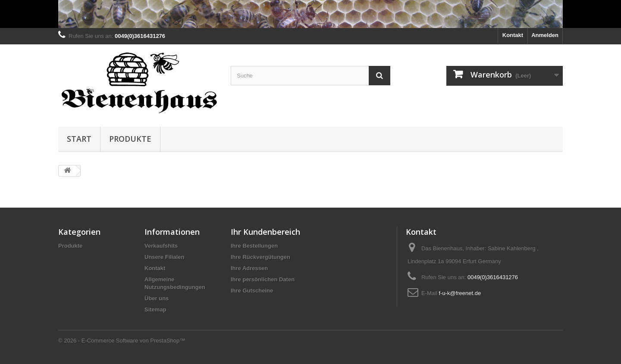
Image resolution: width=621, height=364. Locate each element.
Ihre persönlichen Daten (263, 279)
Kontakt (513, 35)
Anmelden (545, 35)
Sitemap (155, 310)
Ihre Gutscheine (252, 291)
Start (79, 139)
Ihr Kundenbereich (265, 232)
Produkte (130, 139)
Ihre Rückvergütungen (260, 257)
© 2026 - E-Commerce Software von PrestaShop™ (122, 341)
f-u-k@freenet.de (460, 293)
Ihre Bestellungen (254, 246)
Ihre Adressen (249, 268)
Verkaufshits (161, 246)
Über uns (157, 298)
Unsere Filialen (164, 257)
